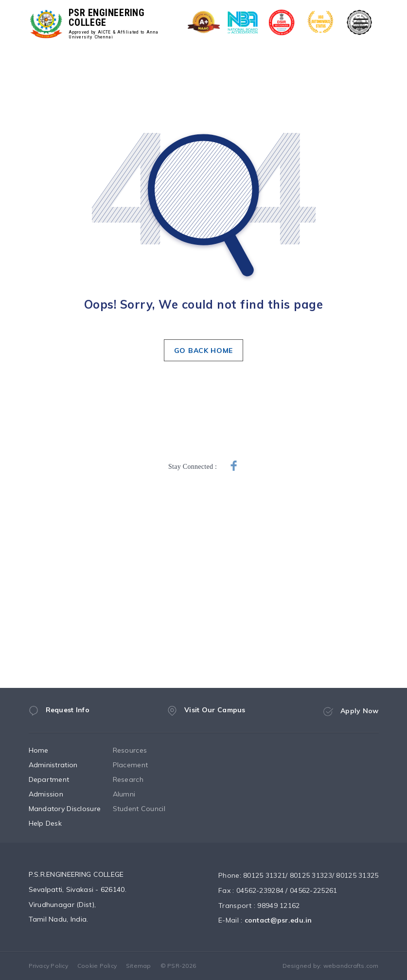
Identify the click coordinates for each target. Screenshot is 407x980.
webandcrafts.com (351, 966)
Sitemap (139, 966)
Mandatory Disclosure (74, 809)
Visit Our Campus (206, 717)
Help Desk (55, 823)
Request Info (59, 714)
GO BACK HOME (203, 351)
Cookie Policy (97, 966)
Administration (62, 765)
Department (58, 779)
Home (48, 750)
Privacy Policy (48, 966)
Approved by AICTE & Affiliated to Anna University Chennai (113, 35)
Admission (55, 794)
